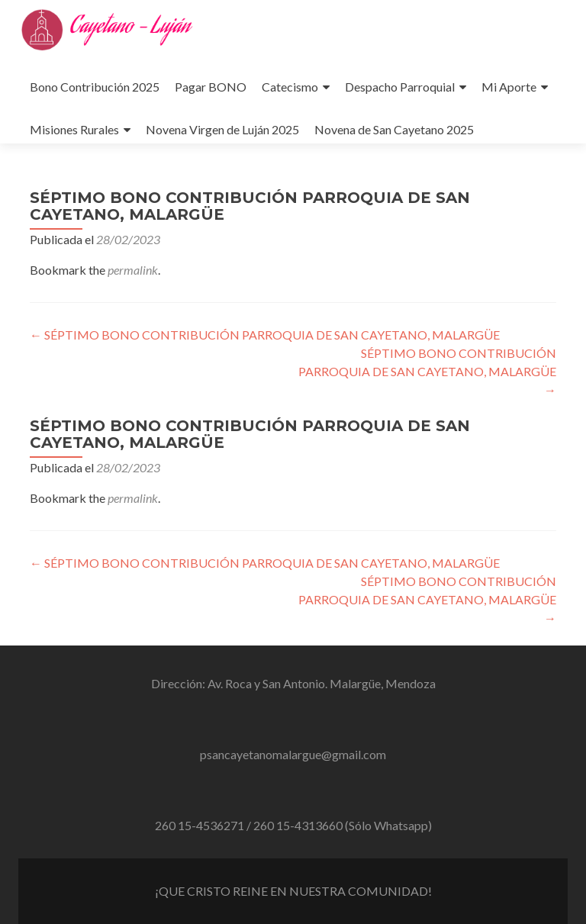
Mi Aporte (509, 87)
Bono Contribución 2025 (95, 87)
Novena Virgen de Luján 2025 (222, 129)
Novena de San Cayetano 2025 (394, 129)
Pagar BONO (211, 87)
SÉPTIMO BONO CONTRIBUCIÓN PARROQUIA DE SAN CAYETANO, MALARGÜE (265, 335)
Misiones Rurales (74, 129)
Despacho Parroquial (400, 87)
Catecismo (290, 87)
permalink (133, 270)
